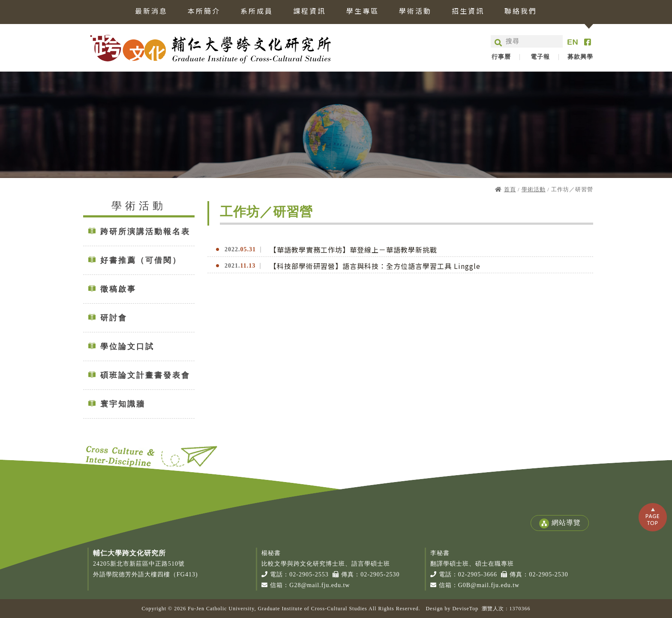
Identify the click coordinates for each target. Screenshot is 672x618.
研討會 (114, 318)
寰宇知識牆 (123, 404)
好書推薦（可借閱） (141, 260)
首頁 (510, 189)
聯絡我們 (521, 12)
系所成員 (257, 12)
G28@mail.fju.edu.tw (319, 585)
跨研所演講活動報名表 (145, 232)
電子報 (540, 57)
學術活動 (415, 12)
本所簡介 (204, 12)
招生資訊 (468, 12)
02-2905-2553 (309, 574)
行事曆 (501, 57)
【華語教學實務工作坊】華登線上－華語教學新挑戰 (353, 250)
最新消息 (151, 12)
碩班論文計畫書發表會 (145, 375)
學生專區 (363, 12)
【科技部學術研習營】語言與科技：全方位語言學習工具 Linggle (375, 266)
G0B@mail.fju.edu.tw (489, 585)
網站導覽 (560, 523)
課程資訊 (309, 12)
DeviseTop (465, 609)
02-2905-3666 (478, 574)
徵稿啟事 (118, 289)
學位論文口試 (127, 347)
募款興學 (580, 57)
